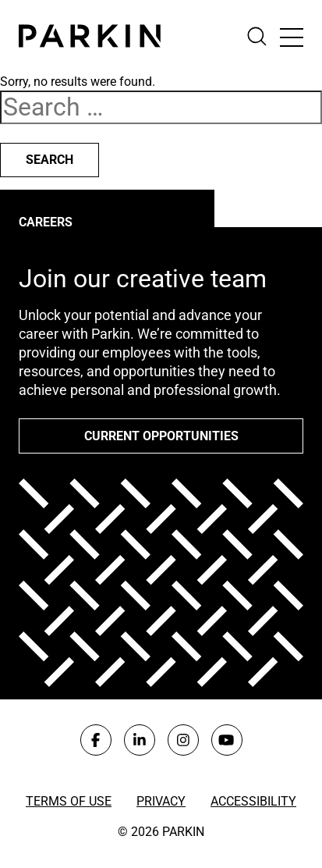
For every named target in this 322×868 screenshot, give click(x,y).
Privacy (161, 801)
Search (50, 160)
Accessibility (253, 801)
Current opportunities (161, 436)
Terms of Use (69, 801)
